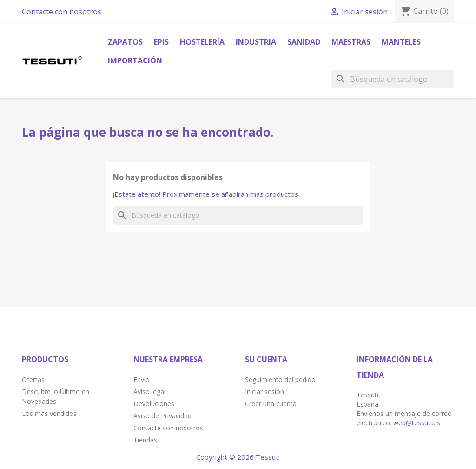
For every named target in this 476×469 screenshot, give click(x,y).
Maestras (351, 42)
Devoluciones (154, 404)
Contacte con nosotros (62, 12)
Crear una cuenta (271, 404)
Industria (256, 42)
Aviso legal (149, 392)
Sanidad (304, 42)
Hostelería (202, 42)
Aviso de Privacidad (162, 416)
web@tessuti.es (417, 423)
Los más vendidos (49, 413)
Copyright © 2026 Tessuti (238, 457)
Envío (142, 379)
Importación (135, 60)
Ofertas (33, 379)
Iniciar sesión (264, 392)
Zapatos (125, 42)
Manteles (401, 42)
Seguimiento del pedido (280, 379)
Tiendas (145, 440)
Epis (161, 42)
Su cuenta (266, 359)
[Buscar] (393, 79)
